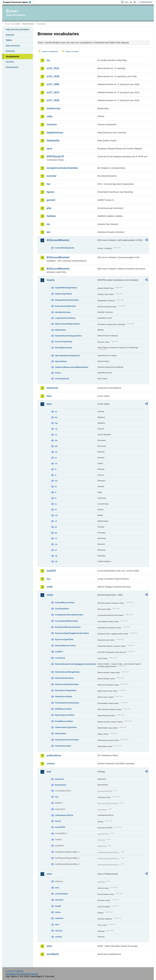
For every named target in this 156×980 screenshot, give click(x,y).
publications (54, 755)
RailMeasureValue (63, 709)
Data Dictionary (28, 24)
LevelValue (60, 658)
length (58, 906)
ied (48, 232)
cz (56, 435)
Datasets (10, 35)
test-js (58, 821)
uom (49, 874)
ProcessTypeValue (64, 341)
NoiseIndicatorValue (64, 678)
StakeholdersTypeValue (66, 727)
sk (56, 556)
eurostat (51, 176)
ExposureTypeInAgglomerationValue (72, 633)
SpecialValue (61, 361)
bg (56, 423)
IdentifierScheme (63, 312)
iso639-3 (59, 652)
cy (56, 429)
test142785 (60, 827)
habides (51, 216)
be (56, 417)
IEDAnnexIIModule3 (58, 257)
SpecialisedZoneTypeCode (67, 356)
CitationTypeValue (63, 294)
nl (56, 521)
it (56, 492)
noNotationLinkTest (64, 815)
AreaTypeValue (62, 609)
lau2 (49, 404)
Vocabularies (12, 56)
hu (56, 481)
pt (56, 533)
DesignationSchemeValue (67, 300)
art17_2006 (53, 84)
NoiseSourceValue (64, 697)
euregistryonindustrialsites (62, 168)
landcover (52, 388)
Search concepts (72, 51)
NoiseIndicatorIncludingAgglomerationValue (75, 664)
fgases (51, 192)
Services (10, 62)
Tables (9, 40)
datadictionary (55, 133)
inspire (51, 280)
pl (56, 527)
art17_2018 (53, 100)
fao (48, 184)
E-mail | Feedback (15, 971)
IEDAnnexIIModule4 (58, 269)
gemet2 (51, 200)
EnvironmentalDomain (65, 306)
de (56, 440)
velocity (59, 931)
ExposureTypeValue (64, 639)
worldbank (53, 954)
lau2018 (51, 571)
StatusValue (61, 733)
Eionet (18, 24)
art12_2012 (53, 68)
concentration (61, 894)
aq (48, 60)
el (56, 458)
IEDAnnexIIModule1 (58, 240)
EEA (18, 2)
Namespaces (12, 67)
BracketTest (60, 785)
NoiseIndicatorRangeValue (67, 672)
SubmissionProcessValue (67, 740)
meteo (58, 912)
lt (56, 498)
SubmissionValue (63, 746)
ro (56, 538)
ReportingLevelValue (65, 715)
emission (59, 900)
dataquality (53, 140)
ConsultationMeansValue (66, 621)
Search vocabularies (50, 51)
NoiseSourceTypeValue (66, 690)
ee (56, 452)
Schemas (10, 51)
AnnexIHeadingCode (65, 248)
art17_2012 (53, 92)
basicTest (59, 779)
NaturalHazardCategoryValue (68, 336)
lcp (48, 579)
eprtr (49, 149)
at (56, 412)
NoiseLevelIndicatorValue (67, 684)
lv (56, 510)
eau (57, 797)
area (57, 888)
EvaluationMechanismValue (68, 627)
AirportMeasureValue (65, 602)
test (49, 772)
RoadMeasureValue (64, 721)
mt (56, 515)
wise (49, 946)
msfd (50, 587)
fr (56, 475)
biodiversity (53, 108)
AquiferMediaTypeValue (66, 288)
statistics (59, 918)
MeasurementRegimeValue (67, 324)
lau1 (49, 396)
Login (126, 2)
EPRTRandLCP (55, 157)
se (56, 544)
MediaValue (60, 330)
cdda (49, 116)
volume (58, 937)
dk (56, 446)
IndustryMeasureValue (65, 646)
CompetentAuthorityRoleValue (69, 615)
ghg (49, 208)
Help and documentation (18, 29)
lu (56, 504)
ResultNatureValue (64, 348)
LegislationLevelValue (65, 318)
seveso (51, 764)
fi (56, 469)
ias (48, 224)
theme (58, 373)
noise (50, 595)
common (52, 124)
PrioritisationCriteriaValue (67, 703)
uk (56, 561)
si (56, 550)
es (56, 463)
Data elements (13, 46)
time (57, 925)
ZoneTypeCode (62, 379)
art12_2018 (53, 76)
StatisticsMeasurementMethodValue (72, 367)
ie (56, 486)
